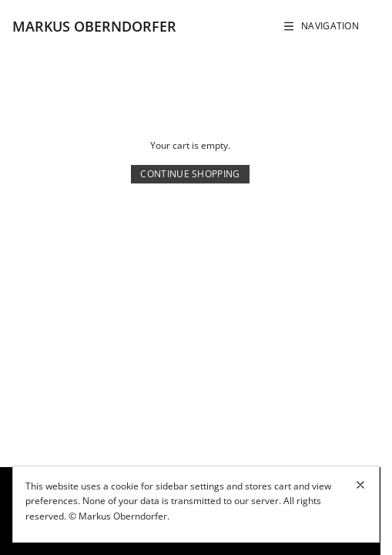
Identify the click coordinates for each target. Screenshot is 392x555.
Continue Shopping (190, 174)
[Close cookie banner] (360, 485)
